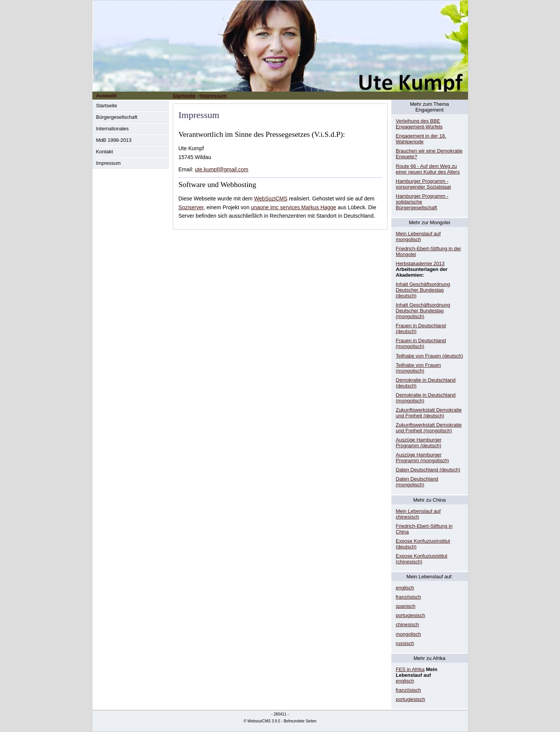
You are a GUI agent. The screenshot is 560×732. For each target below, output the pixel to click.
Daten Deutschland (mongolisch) (417, 482)
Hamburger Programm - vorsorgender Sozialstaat (424, 184)
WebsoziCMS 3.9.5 (264, 721)
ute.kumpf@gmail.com (221, 169)
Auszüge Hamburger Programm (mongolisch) (423, 458)
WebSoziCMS (271, 199)
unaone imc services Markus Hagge (294, 207)
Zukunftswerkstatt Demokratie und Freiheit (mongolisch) (429, 428)
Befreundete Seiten (300, 721)
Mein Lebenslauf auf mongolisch (418, 236)
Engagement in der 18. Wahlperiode (421, 139)
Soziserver (191, 207)
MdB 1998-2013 (114, 140)
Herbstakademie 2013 (420, 263)
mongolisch (409, 634)
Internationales (112, 129)
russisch (405, 643)
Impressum (108, 163)
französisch (409, 597)
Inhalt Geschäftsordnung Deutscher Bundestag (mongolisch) (423, 311)
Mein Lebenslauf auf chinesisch (418, 514)
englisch (405, 588)
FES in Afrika (410, 669)
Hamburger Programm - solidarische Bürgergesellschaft (422, 202)
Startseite (107, 106)
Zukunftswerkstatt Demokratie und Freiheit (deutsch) (429, 413)
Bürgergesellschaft (117, 117)
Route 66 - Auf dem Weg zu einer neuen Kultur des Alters (428, 169)
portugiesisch (411, 615)
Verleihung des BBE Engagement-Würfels (419, 124)
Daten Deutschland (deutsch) (428, 470)
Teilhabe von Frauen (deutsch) (430, 356)
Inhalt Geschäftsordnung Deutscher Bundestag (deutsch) (423, 290)
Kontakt (105, 152)
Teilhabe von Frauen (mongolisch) (419, 368)
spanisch (406, 606)
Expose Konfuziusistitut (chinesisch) (422, 559)
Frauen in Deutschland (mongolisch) (421, 343)
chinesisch (408, 624)
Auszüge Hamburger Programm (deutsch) (419, 443)
